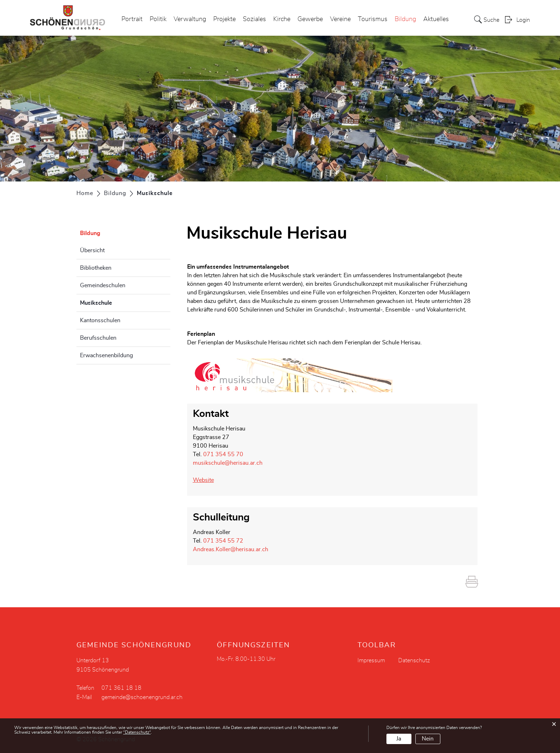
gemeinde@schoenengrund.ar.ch (142, 697)
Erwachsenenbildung (106, 355)
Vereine (340, 19)
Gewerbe (310, 19)
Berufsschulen (98, 338)
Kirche (282, 19)
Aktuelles (436, 19)
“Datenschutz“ (137, 732)
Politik (158, 19)
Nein (428, 739)
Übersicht (92, 250)
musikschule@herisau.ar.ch (228, 463)
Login (523, 20)
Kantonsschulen (100, 320)
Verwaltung (190, 19)
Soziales (254, 19)
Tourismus (373, 19)
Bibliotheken (96, 268)
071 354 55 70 (223, 454)
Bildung (405, 19)
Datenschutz (414, 660)
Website (207, 480)
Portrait (132, 19)
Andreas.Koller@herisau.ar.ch (231, 549)
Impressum (371, 660)
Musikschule (114, 302)
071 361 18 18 (121, 688)
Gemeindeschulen (103, 285)
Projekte (224, 19)
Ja (399, 739)
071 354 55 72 (223, 541)
